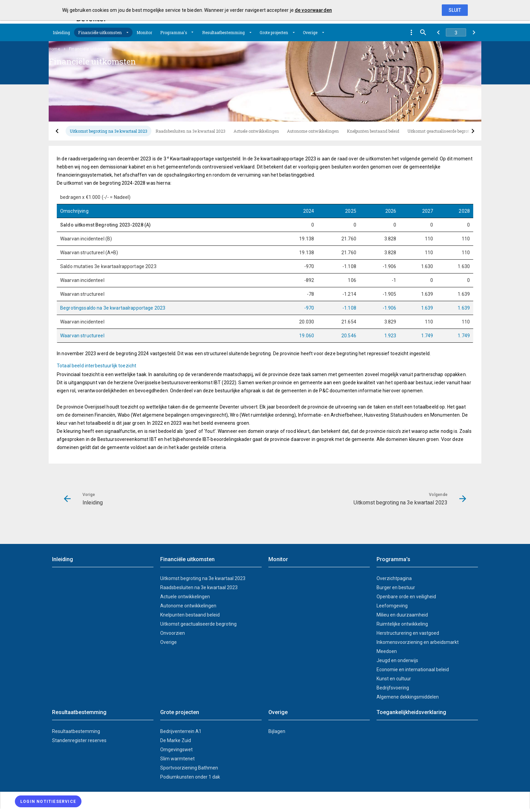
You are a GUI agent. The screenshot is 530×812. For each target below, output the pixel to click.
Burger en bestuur (396, 587)
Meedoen (387, 651)
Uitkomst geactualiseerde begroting (441, 131)
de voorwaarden (313, 10)
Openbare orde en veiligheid (406, 597)
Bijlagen (277, 731)
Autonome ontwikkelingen (313, 131)
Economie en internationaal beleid (413, 670)
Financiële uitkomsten (100, 32)
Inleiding (61, 32)
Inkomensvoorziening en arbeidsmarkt (418, 642)
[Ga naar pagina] (456, 32)
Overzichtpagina (394, 578)
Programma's (174, 32)
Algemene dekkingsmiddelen (408, 697)
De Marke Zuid (176, 740)
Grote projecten (274, 32)
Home (54, 49)
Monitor (144, 32)
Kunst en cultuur (394, 679)
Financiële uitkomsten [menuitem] (91, 49)
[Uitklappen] (127, 32)
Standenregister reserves (79, 740)
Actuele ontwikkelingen (256, 131)
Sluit (455, 10)
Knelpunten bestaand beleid (373, 131)
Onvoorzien (173, 633)
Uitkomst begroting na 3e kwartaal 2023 (109, 131)
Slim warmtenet (177, 759)
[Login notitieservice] (48, 801)
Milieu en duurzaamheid (402, 615)
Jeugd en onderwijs (397, 660)
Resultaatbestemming (223, 32)
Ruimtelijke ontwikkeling (402, 624)
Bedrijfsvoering (393, 688)
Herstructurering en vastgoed (408, 633)
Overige (310, 32)
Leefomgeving (392, 606)
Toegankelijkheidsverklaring (411, 712)
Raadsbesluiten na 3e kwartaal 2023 (190, 131)
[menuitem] (61, 32)
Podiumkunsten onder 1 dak (190, 777)
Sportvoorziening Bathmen (189, 768)
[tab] (109, 131)
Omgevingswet (176, 750)
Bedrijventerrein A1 (181, 731)
